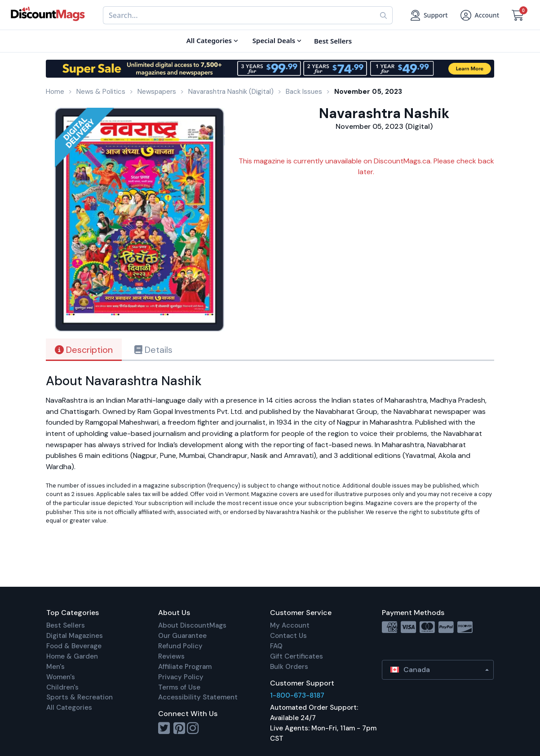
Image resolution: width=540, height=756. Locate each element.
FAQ (276, 646)
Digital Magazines (75, 636)
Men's (55, 667)
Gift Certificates (297, 656)
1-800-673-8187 (297, 695)
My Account (290, 625)
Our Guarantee (182, 636)
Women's (61, 677)
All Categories (69, 708)
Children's (62, 687)
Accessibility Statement (198, 697)
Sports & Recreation (80, 697)
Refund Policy (180, 646)
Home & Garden (72, 656)
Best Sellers (66, 625)
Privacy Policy (181, 677)
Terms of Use (179, 687)
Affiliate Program (185, 667)
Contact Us (288, 636)
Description (84, 350)
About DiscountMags (192, 625)
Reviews (171, 656)
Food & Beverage (74, 646)
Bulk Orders (289, 667)
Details (153, 350)
